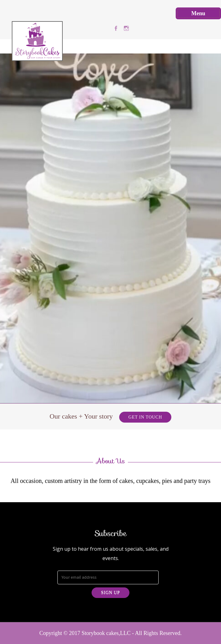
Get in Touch (145, 417)
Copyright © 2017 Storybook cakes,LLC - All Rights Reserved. (111, 633)
